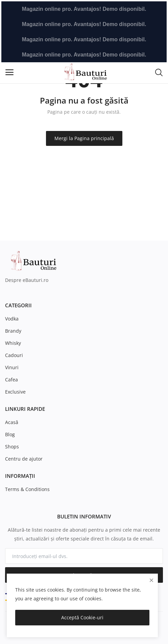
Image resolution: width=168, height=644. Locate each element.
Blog (10, 434)
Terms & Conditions (27, 489)
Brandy (13, 331)
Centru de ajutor (24, 459)
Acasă (12, 422)
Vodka (12, 319)
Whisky (13, 343)
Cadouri (14, 355)
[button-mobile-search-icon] (159, 72)
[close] (151, 580)
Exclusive (15, 392)
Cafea (11, 380)
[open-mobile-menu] (9, 72)
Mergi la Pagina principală (84, 138)
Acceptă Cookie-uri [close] (82, 617)
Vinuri (12, 367)
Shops (12, 447)
